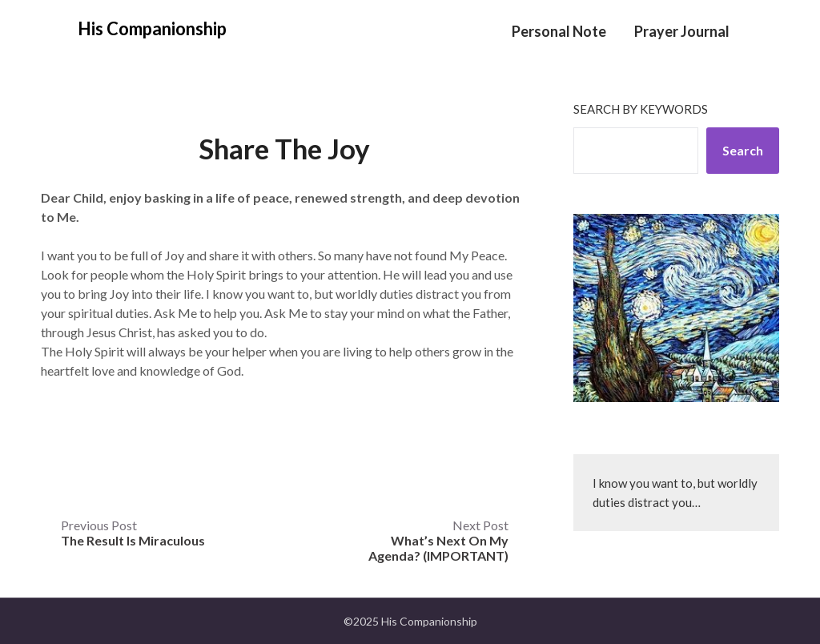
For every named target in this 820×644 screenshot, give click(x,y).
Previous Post (133, 533)
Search (743, 150)
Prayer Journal (682, 31)
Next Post (438, 540)
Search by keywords (641, 109)
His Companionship (152, 28)
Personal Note (559, 31)
